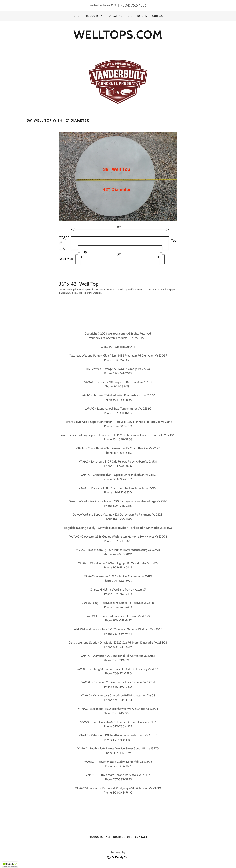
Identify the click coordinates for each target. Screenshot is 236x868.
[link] (118, 857)
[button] (93, 16)
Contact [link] (158, 16)
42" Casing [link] (115, 16)
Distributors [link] (137, 16)
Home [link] (75, 16)
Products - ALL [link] (100, 837)
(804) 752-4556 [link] (134, 5)
